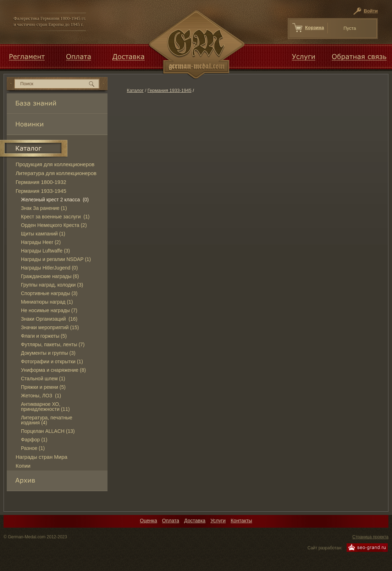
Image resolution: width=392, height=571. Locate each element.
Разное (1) (33, 448)
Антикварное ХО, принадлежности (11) (45, 407)
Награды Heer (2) (41, 242)
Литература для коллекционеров (56, 173)
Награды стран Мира (42, 457)
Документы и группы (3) (48, 353)
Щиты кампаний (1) (43, 234)
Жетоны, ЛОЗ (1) (41, 396)
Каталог (135, 90)
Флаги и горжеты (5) (44, 336)
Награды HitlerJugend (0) (49, 268)
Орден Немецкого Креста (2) (54, 225)
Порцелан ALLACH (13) (48, 431)
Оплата (171, 521)
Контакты (241, 521)
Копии (23, 466)
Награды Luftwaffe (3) (45, 251)
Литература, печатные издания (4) (47, 420)
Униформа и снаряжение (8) (53, 370)
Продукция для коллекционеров (55, 164)
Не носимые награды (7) (49, 310)
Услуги (218, 521)
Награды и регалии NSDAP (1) (56, 259)
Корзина (314, 28)
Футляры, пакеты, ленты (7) (53, 344)
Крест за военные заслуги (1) (55, 217)
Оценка (148, 521)
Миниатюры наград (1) (47, 302)
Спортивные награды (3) (49, 293)
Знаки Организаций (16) (49, 319)
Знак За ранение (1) (44, 208)
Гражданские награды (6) (50, 276)
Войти (371, 11)
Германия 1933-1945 (170, 90)
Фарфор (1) (34, 440)
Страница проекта (370, 537)
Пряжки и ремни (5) (43, 387)
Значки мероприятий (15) (50, 327)
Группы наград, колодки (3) (52, 285)
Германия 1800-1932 (41, 182)
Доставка (195, 521)
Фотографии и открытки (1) (52, 361)
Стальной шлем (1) (43, 379)
